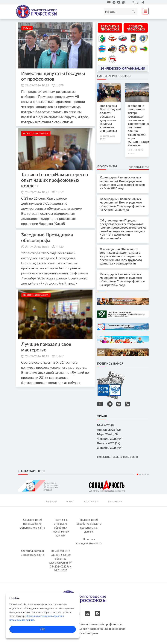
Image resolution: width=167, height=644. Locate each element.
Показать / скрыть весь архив (117, 456)
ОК (42, 629)
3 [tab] (143, 474)
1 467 (60, 356)
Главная (51, 502)
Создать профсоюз (136, 28)
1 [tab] (137, 474)
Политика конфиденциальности (89, 541)
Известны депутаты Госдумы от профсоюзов (53, 76)
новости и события (36, 133)
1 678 (60, 85)
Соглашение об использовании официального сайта (32, 524)
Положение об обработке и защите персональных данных (89, 526)
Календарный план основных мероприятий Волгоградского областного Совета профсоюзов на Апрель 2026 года (122, 204)
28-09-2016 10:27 (37, 192)
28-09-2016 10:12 (37, 356)
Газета (27, 28)
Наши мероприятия (114, 76)
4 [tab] (145, 474)
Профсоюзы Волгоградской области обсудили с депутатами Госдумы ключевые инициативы (111, 118)
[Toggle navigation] (144, 11)
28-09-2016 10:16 (37, 247)
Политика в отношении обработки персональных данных (61, 528)
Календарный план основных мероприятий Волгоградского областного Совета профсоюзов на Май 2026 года (122, 183)
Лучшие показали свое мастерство (46, 347)
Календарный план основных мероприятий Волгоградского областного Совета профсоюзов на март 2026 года (122, 279)
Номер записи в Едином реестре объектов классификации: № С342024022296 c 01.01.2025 (61, 561)
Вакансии (115, 502)
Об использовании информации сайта (32, 553)
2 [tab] (140, 474)
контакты (91, 502)
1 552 (60, 192)
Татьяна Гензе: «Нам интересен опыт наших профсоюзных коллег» (55, 180)
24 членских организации (123, 68)
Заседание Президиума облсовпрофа (47, 237)
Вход (138, 2)
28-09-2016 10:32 (37, 85)
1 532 (60, 247)
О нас (70, 502)
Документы (107, 166)
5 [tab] (148, 474)
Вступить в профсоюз (110, 28)
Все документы (139, 167)
